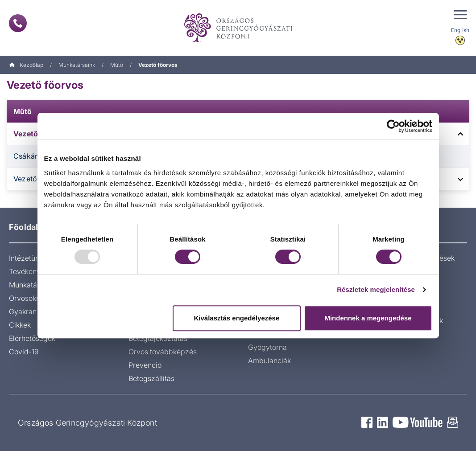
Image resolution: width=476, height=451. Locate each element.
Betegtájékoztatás (158, 338)
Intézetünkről (30, 258)
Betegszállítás (151, 378)
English (460, 30)
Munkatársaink (77, 65)
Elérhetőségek (32, 338)
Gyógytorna (267, 347)
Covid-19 (24, 352)
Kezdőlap (26, 65)
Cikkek (20, 325)
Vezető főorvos (45, 85)
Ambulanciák (269, 361)
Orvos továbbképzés (163, 352)
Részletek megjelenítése (376, 289)
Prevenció (145, 365)
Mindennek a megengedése (368, 318)
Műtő (117, 65)
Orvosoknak (28, 298)
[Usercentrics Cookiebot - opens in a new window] (393, 126)
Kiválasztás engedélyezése (236, 318)
